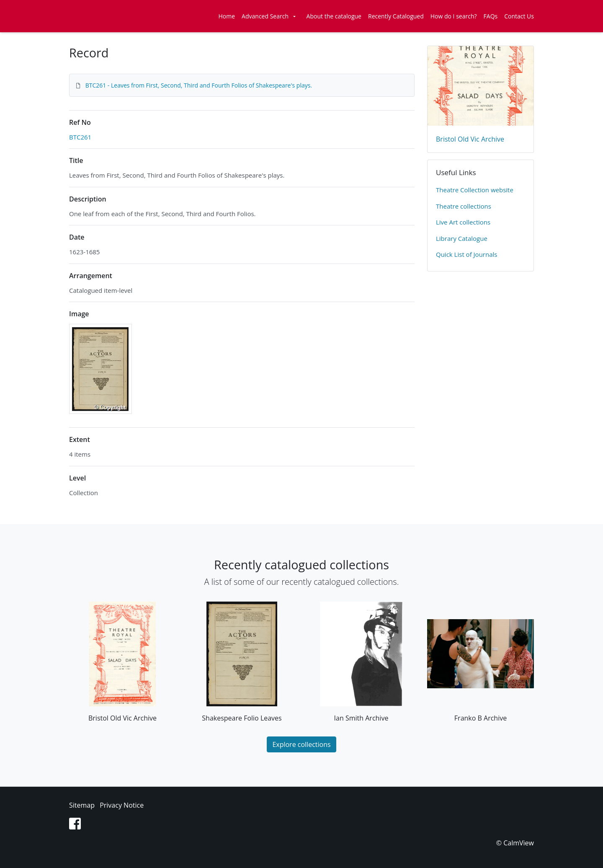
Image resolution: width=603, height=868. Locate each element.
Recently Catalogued (396, 16)
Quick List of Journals (466, 254)
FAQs (491, 16)
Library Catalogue (462, 238)
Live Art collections (463, 222)
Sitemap (82, 805)
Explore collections (301, 744)
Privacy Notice (122, 805)
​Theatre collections (464, 206)
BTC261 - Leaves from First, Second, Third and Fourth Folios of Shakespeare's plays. (199, 85)
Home (227, 16)
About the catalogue (334, 16)
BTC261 (80, 137)
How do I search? (454, 16)
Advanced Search (265, 16)
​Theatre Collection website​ (475, 190)
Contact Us (519, 16)
